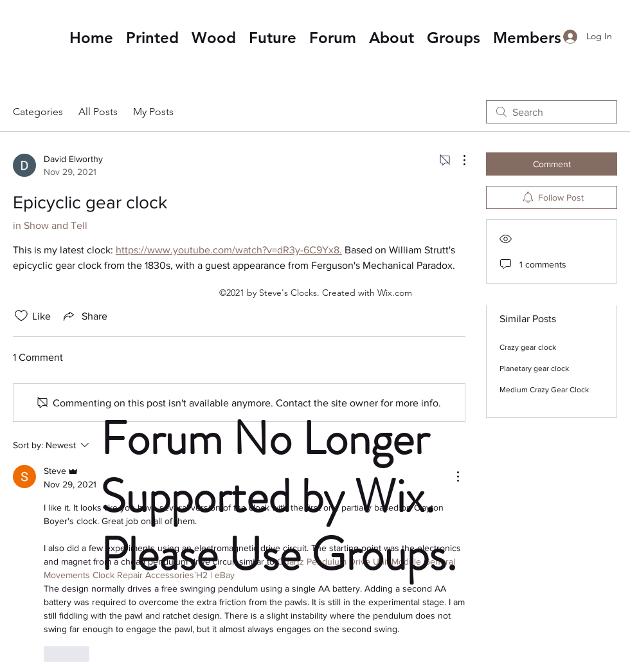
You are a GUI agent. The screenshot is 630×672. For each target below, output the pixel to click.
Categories (38, 112)
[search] (552, 112)
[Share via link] (84, 316)
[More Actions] (458, 160)
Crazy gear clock (528, 347)
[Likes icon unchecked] (21, 316)
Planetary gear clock (534, 368)
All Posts (98, 112)
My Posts (153, 112)
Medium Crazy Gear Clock (544, 390)
